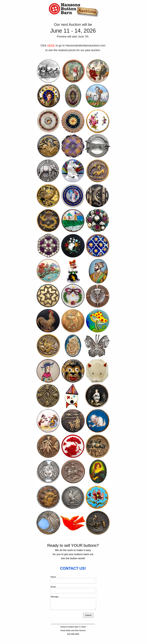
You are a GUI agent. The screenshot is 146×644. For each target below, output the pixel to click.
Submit (88, 615)
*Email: (53, 587)
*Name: (53, 577)
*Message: (55, 597)
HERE (51, 46)
